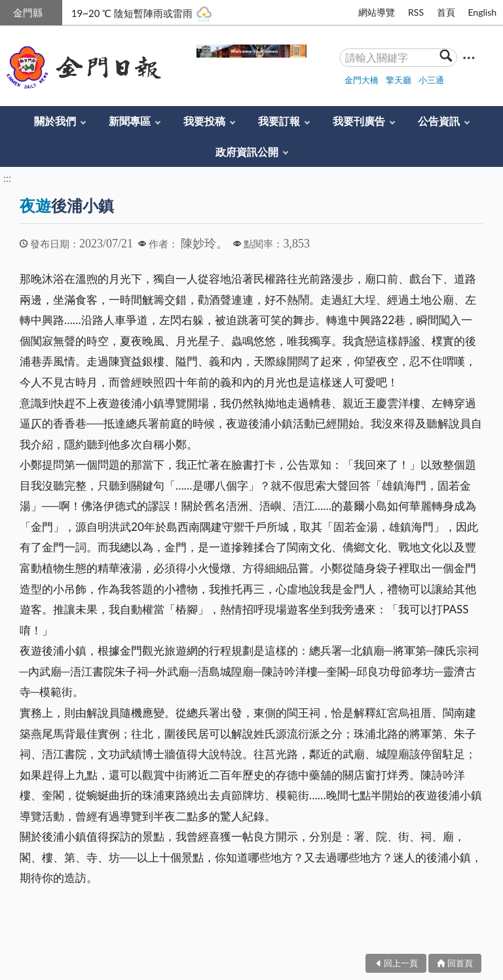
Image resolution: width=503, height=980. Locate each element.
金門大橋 (362, 80)
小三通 (431, 80)
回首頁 (460, 963)
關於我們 (55, 121)
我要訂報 (279, 121)
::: (7, 11)
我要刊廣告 (359, 121)
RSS (416, 12)
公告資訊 (439, 121)
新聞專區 (130, 121)
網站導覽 (377, 12)
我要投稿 (204, 121)
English (482, 12)
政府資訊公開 (247, 152)
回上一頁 (401, 963)
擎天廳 (399, 80)
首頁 (446, 12)
